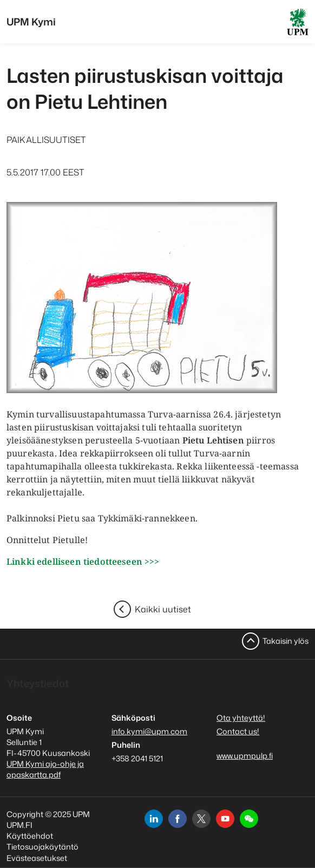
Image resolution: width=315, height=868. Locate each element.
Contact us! (238, 731)
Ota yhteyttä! (241, 718)
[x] (201, 819)
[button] (249, 819)
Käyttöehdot (30, 836)
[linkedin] (154, 819)
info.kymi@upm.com (149, 731)
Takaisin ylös (286, 641)
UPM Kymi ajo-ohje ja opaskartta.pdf (45, 769)
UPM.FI (19, 825)
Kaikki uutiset (163, 609)
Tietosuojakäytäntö (42, 847)
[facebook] (178, 819)
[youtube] (225, 819)
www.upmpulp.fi (245, 756)
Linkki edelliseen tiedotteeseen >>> (83, 562)
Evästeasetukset (37, 858)
